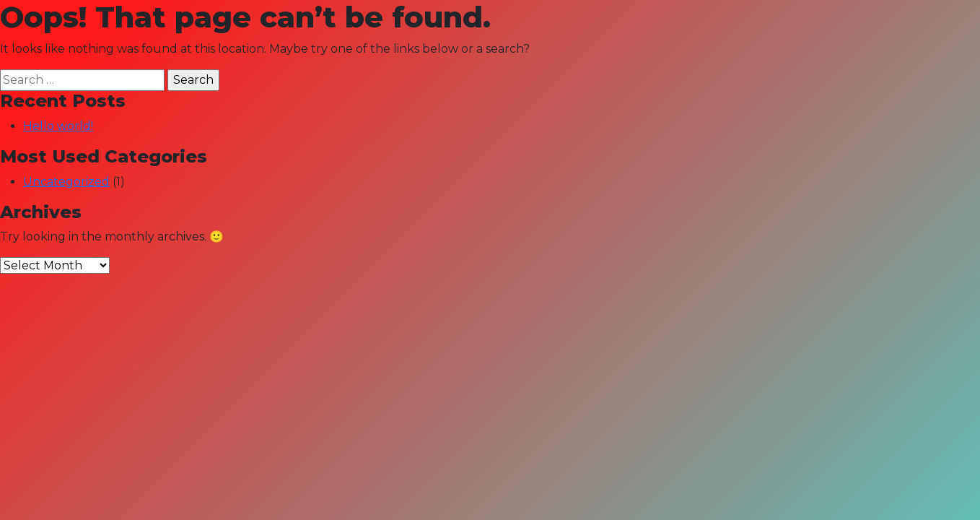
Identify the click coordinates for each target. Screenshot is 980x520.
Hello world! (58, 126)
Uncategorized (66, 182)
